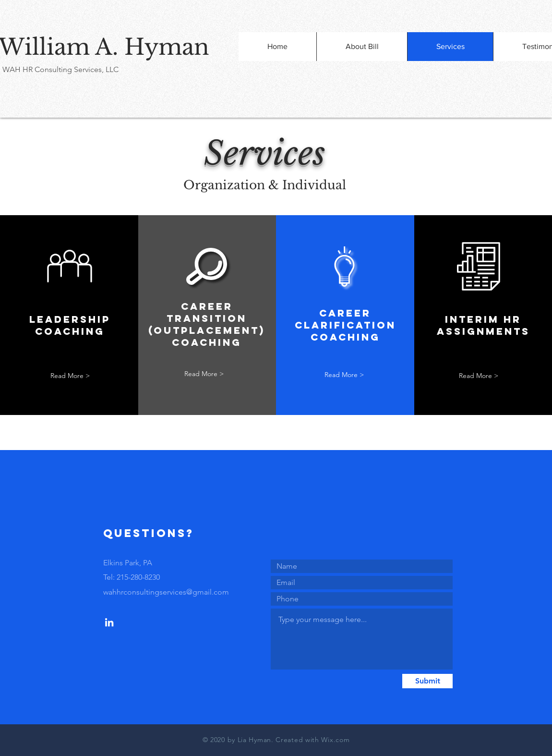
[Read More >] (70, 376)
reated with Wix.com (315, 740)
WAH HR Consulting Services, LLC (60, 69)
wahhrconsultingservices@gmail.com (166, 592)
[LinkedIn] (109, 622)
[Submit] (427, 681)
